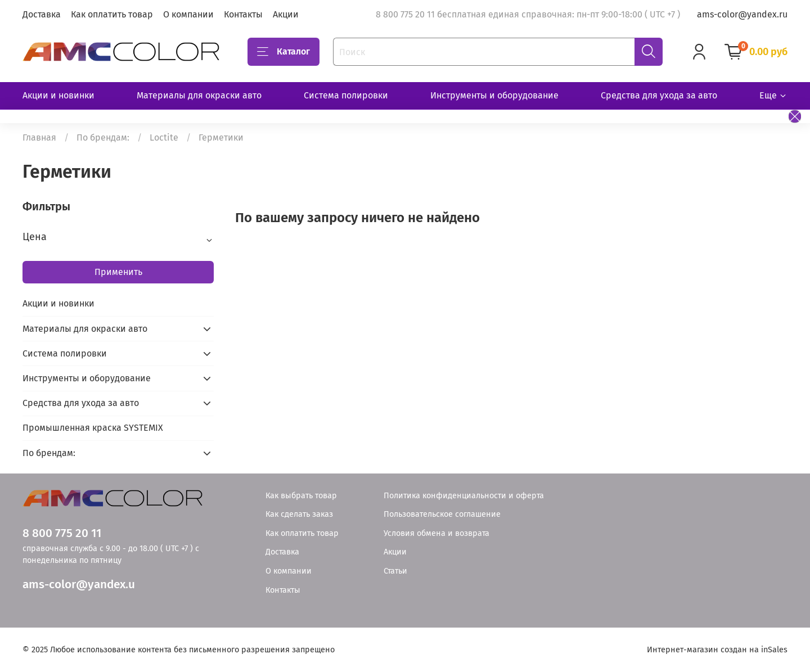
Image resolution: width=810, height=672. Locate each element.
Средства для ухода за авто (659, 95)
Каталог (283, 52)
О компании (188, 14)
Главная (39, 137)
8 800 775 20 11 (62, 533)
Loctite (164, 137)
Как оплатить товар (112, 14)
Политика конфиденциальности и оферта (464, 496)
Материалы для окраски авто (199, 95)
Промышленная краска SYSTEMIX (93, 428)
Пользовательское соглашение (442, 514)
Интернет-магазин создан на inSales (717, 650)
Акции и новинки (58, 95)
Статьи (395, 571)
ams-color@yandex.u (79, 585)
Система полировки (346, 95)
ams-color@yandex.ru (742, 14)
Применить (118, 272)
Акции (286, 14)
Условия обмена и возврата (436, 533)
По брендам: (103, 137)
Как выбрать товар (301, 496)
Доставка (42, 14)
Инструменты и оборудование (494, 95)
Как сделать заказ (299, 514)
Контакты (243, 14)
